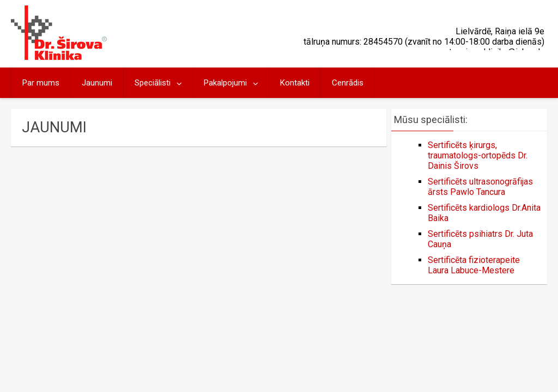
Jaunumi (97, 83)
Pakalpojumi (225, 83)
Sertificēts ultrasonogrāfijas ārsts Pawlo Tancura (480, 187)
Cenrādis (348, 83)
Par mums (41, 83)
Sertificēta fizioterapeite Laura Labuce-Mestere (474, 265)
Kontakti (295, 83)
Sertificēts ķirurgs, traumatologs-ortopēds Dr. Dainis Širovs (478, 155)
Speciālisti (153, 83)
